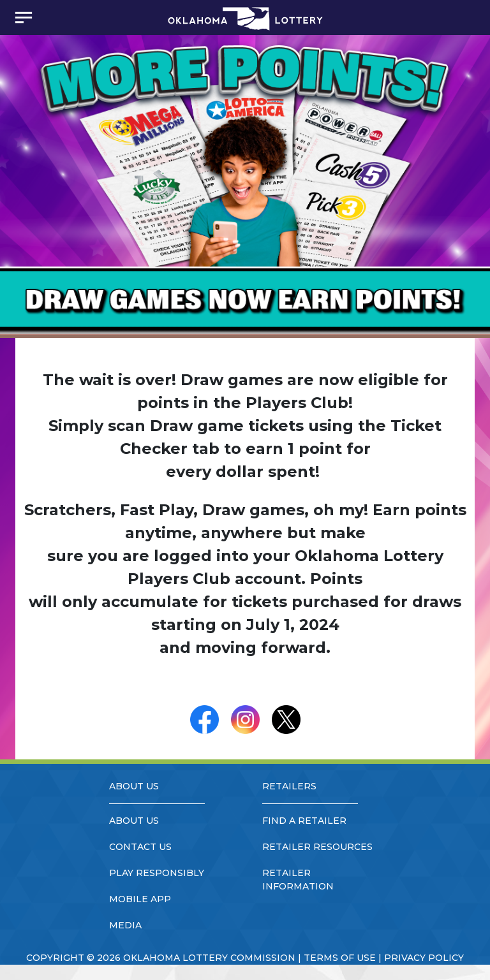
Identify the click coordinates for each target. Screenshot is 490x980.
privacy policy (424, 958)
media (125, 925)
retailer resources (317, 847)
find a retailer (304, 821)
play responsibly (157, 873)
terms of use (340, 958)
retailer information (298, 880)
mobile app (140, 899)
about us (134, 821)
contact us (140, 847)
